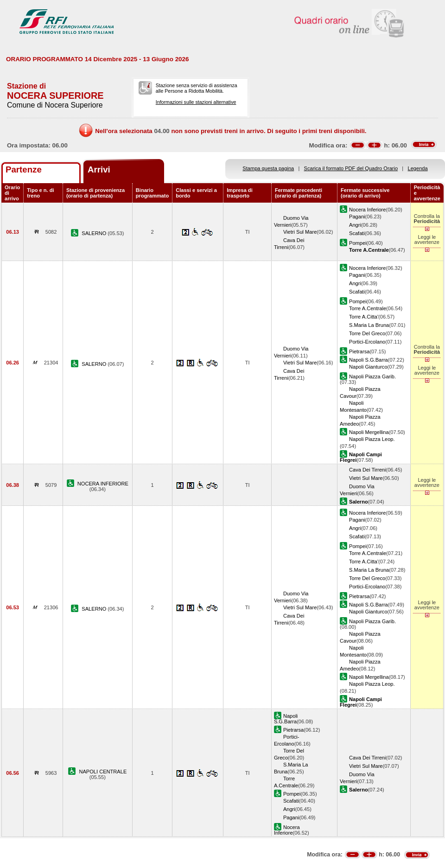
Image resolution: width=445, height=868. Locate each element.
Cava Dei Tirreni (367, 470)
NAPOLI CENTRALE (103, 772)
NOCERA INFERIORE (103, 484)
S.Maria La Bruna (369, 325)
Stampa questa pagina (268, 168)
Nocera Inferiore (367, 210)
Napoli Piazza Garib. (372, 377)
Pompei (358, 243)
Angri (355, 225)
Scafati (357, 233)
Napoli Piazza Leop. (372, 439)
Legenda (418, 168)
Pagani (357, 217)
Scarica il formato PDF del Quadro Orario (351, 168)
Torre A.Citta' (364, 317)
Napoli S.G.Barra (369, 360)
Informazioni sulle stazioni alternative (196, 102)
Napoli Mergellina (369, 432)
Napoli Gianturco (368, 367)
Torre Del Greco (367, 333)
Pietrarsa (359, 351)
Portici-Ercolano (367, 342)
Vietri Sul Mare (300, 232)
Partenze (24, 169)
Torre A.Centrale (368, 308)
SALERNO (95, 233)
